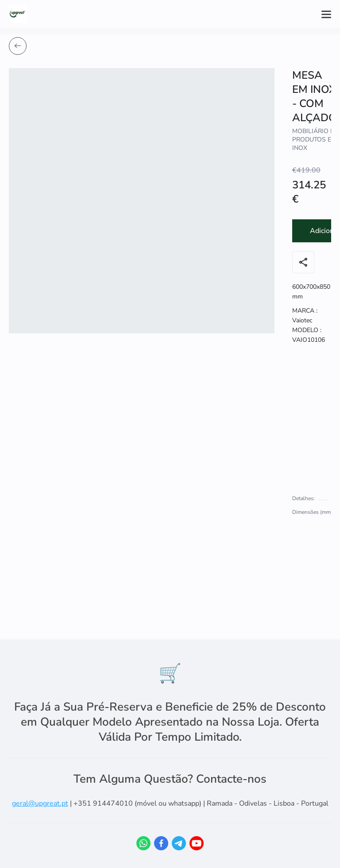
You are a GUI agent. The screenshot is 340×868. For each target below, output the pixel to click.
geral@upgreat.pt (40, 803)
